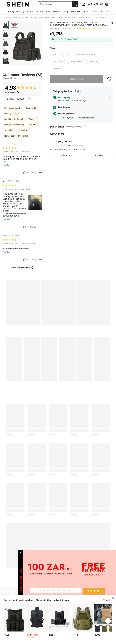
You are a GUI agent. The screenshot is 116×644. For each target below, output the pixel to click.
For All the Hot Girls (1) (14, 119)
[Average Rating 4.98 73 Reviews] (89, 29)
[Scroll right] (107, 11)
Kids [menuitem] (86, 11)
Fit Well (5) (23, 130)
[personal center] (84, 4)
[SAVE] (109, 79)
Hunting (33, 18)
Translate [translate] (6, 165)
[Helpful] (25, 173)
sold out (76, 79)
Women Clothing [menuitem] (60, 11)
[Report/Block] (41, 173)
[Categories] (14, 11)
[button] (102, 4)
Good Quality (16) (12, 114)
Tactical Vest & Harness (67, 18)
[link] (90, 4)
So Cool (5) (9, 130)
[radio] (55, 54)
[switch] (28, 99)
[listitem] (14, 621)
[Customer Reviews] (23, 76)
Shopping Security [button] (66, 114)
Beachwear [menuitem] (76, 11)
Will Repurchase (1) (12, 108)
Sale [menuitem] (48, 11)
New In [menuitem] (40, 11)
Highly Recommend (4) (14, 125)
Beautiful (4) (34, 125)
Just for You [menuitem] (28, 11)
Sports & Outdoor (21, 18)
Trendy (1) (33, 119)
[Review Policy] (12, 92)
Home (9, 18)
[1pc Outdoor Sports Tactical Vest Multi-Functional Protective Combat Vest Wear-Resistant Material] (14, 618)
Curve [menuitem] (94, 11)
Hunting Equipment (47, 18)
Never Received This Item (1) (16, 136)
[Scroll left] (104, 11)
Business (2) (31, 108)
